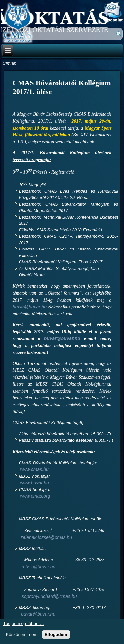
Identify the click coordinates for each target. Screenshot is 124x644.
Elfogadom (56, 635)
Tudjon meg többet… (23, 623)
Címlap (9, 63)
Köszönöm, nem (21, 635)
